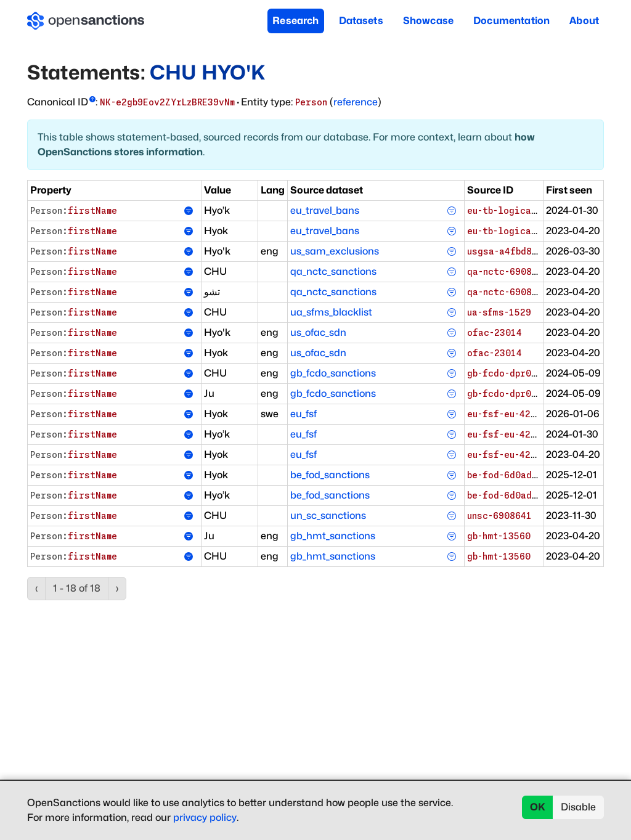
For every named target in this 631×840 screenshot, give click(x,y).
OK (538, 807)
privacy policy (205, 818)
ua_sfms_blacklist (331, 312)
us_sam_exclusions (335, 251)
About (584, 21)
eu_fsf (303, 414)
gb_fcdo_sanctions (333, 373)
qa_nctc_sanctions (333, 271)
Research (295, 21)
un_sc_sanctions (328, 516)
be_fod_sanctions (330, 475)
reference (356, 102)
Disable (578, 807)
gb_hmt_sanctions (333, 536)
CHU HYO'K (207, 72)
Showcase (428, 21)
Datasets (361, 21)
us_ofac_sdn (318, 332)
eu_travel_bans (325, 210)
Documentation (511, 21)
